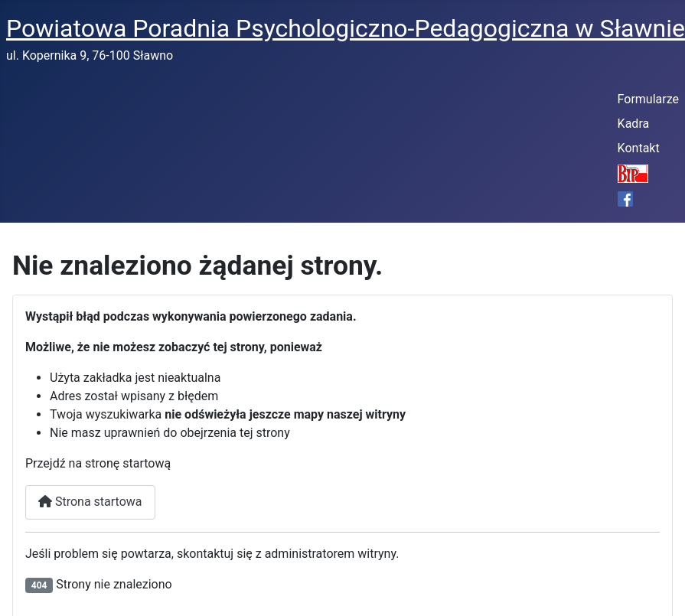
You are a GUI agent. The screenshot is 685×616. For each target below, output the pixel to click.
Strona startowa (90, 502)
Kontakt (639, 148)
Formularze (648, 99)
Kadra (634, 124)
